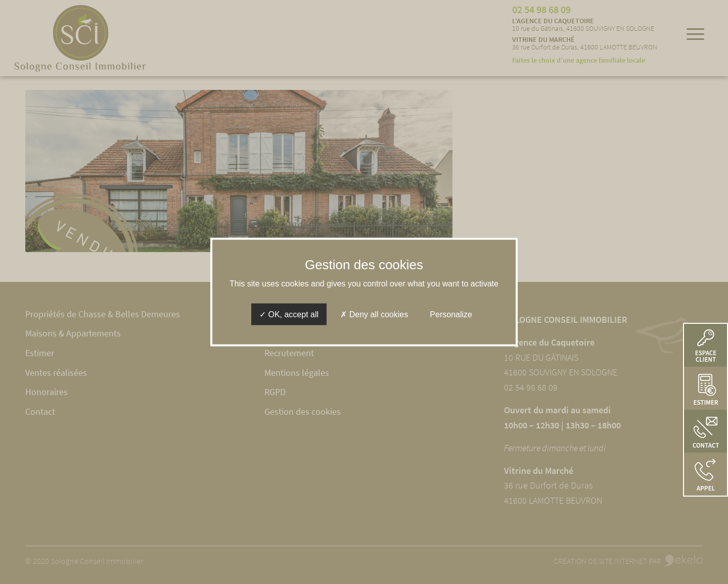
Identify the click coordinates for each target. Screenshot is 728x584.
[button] (706, 474)
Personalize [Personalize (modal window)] (451, 314)
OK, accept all (289, 314)
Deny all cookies (374, 314)
